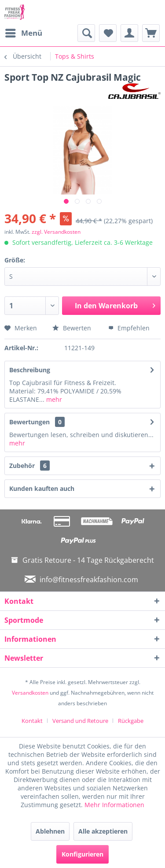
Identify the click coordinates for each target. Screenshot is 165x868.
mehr (53, 399)
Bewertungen (29, 422)
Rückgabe (131, 721)
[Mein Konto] (129, 33)
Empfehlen (129, 328)
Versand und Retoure (80, 721)
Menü (24, 32)
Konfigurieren (82, 854)
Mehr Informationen (114, 805)
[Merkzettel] (108, 33)
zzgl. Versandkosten (56, 232)
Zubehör (29, 466)
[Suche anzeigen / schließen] (86, 33)
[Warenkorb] (151, 33)
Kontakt (32, 721)
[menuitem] (23, 33)
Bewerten (73, 328)
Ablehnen (50, 831)
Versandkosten (30, 693)
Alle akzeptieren (103, 831)
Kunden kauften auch (42, 488)
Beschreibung (30, 370)
